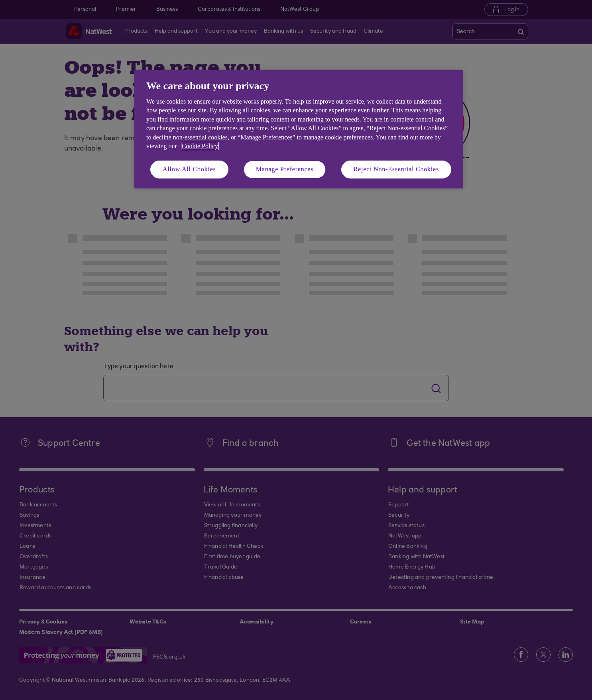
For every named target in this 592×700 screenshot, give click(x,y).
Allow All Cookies (189, 169)
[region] (299, 129)
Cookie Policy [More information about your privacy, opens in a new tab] (200, 146)
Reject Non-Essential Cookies (396, 169)
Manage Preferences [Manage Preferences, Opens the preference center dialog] (285, 169)
